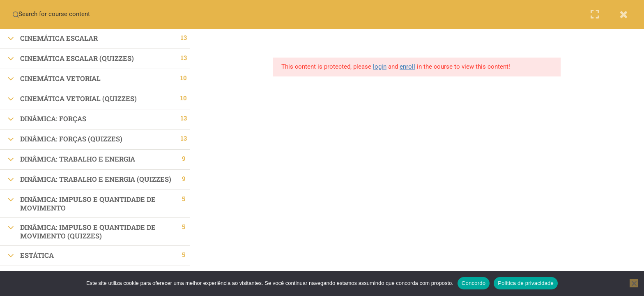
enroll (410, 67)
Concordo (474, 283)
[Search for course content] (16, 14)
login (383, 67)
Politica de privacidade (526, 283)
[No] (634, 283)
